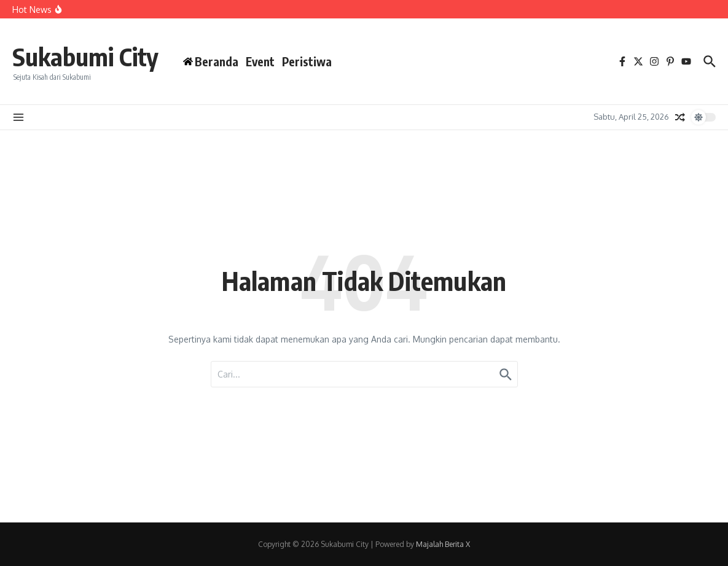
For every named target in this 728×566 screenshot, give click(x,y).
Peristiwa (307, 61)
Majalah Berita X (443, 544)
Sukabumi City (85, 56)
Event (260, 61)
